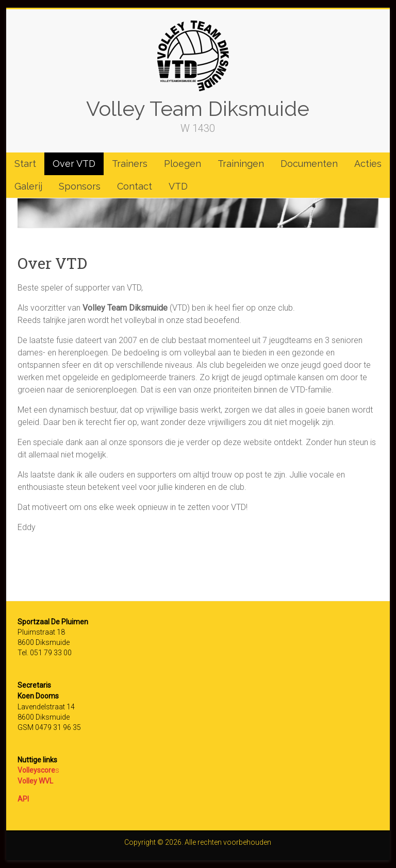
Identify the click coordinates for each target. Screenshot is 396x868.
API (23, 799)
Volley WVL (35, 781)
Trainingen (241, 164)
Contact (135, 186)
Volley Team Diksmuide (198, 108)
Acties (368, 164)
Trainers (130, 164)
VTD (178, 186)
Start (25, 164)
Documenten (309, 164)
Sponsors (80, 186)
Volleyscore (36, 770)
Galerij (28, 186)
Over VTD (74, 164)
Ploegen (183, 164)
